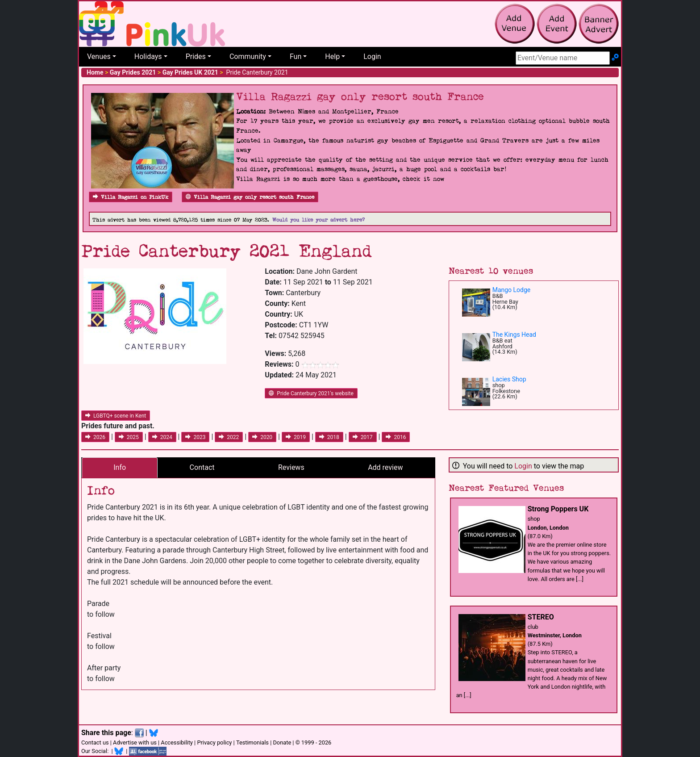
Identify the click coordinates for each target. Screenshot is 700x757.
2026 (95, 437)
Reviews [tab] (291, 467)
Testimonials (252, 742)
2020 (262, 437)
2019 (296, 437)
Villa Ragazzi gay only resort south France (250, 197)
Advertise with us (135, 742)
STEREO (541, 617)
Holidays (148, 56)
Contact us (95, 742)
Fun (296, 56)
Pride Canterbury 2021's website (311, 393)
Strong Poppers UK (558, 509)
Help (332, 56)
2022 (229, 437)
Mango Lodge (512, 290)
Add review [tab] (385, 467)
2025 (129, 437)
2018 (329, 437)
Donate (282, 742)
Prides (196, 56)
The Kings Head (514, 335)
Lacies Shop (509, 379)
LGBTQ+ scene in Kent (116, 416)
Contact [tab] (202, 467)
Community (248, 56)
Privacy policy (214, 742)
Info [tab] (120, 467)
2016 (396, 437)
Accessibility (177, 742)
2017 (363, 437)
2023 (195, 437)
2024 (162, 437)
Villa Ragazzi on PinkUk (131, 197)
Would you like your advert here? (319, 220)
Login (372, 56)
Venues (99, 56)
